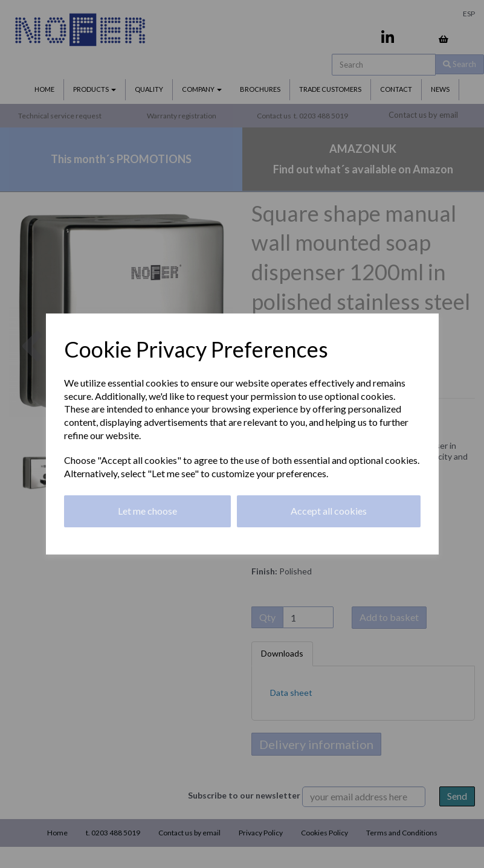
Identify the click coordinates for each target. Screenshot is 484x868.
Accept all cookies (329, 511)
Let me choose (147, 511)
